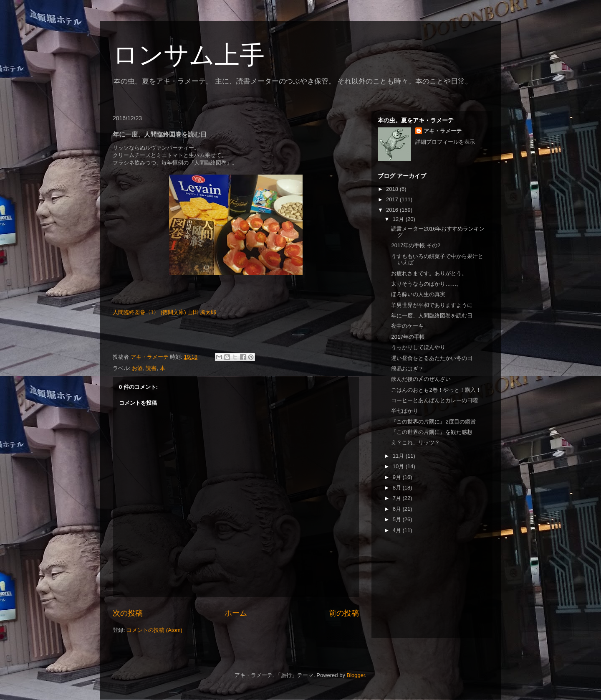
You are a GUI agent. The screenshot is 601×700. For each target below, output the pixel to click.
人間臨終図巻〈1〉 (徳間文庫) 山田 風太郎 (164, 312)
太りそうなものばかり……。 (426, 284)
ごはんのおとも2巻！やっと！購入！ (436, 390)
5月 (398, 519)
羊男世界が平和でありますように (432, 305)
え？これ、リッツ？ (415, 443)
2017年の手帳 (408, 337)
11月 (399, 456)
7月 (398, 498)
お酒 (137, 368)
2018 (393, 189)
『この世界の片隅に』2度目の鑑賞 (433, 422)
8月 (398, 488)
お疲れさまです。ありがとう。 (429, 273)
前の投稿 (344, 613)
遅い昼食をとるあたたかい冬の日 (432, 358)
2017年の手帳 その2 (416, 245)
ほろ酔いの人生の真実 (418, 294)
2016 (393, 210)
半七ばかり (405, 411)
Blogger (356, 675)
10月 (399, 466)
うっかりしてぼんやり (418, 347)
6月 (398, 509)
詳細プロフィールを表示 (445, 142)
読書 (151, 368)
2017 (393, 199)
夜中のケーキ (407, 326)
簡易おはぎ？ (407, 369)
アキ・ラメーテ (443, 131)
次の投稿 (128, 613)
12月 (399, 219)
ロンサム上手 (189, 55)
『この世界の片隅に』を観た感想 (432, 432)
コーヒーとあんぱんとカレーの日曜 (434, 400)
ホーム (236, 613)
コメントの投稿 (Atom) (154, 630)
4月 (398, 530)
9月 (398, 477)
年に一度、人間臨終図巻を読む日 (432, 316)
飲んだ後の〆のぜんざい (421, 379)
